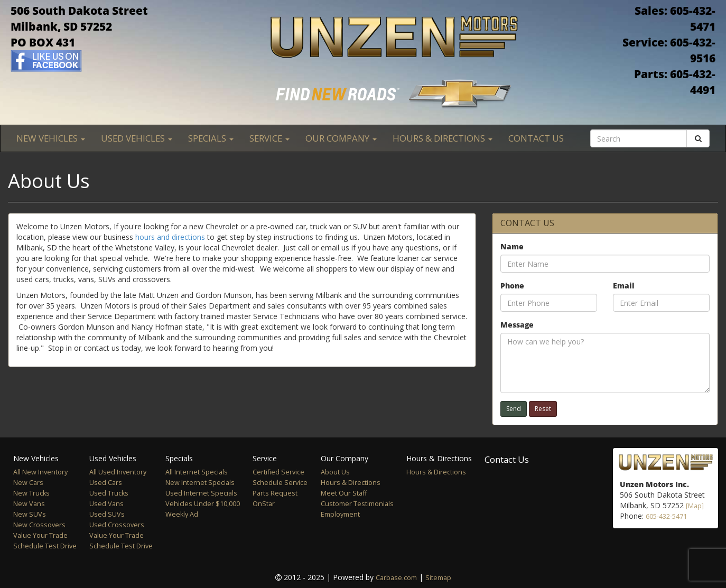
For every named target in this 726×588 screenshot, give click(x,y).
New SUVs (30, 514)
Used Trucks (109, 493)
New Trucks (31, 493)
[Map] (695, 506)
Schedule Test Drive (45, 546)
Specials (211, 138)
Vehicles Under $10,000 (203, 504)
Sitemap (438, 578)
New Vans (29, 504)
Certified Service (278, 472)
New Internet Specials (200, 483)
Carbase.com (396, 578)
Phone (512, 286)
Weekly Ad (182, 514)
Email (624, 286)
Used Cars (106, 483)
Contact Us (536, 138)
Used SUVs (107, 514)
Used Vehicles (137, 138)
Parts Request (275, 493)
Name (512, 246)
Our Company (341, 138)
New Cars (28, 483)
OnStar (264, 504)
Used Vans (106, 504)
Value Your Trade (40, 535)
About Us (335, 472)
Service (269, 138)
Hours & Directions (443, 138)
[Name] (605, 264)
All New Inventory (40, 472)
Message (517, 325)
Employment (340, 514)
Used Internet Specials (201, 493)
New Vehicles (51, 138)
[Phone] (549, 303)
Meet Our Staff (344, 493)
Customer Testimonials (357, 504)
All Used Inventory (118, 472)
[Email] (661, 303)
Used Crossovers (117, 525)
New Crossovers (39, 525)
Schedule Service (280, 483)
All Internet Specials (197, 472)
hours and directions (170, 237)
